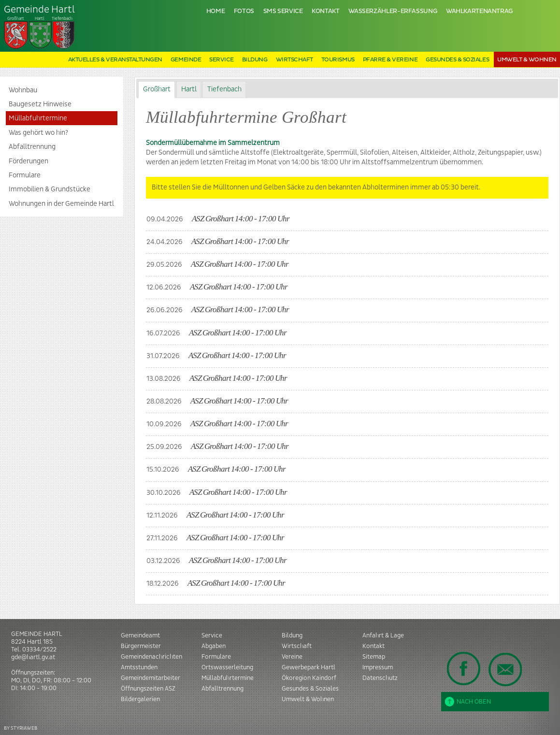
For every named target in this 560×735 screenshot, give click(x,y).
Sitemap (374, 657)
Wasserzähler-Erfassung (393, 11)
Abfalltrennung (32, 147)
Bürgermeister (141, 646)
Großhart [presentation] (157, 89)
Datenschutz (380, 678)
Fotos (244, 11)
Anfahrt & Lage (383, 635)
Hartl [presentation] (189, 89)
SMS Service (283, 11)
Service (222, 60)
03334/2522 (39, 649)
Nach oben (468, 702)
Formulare (25, 175)
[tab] (157, 90)
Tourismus (338, 60)
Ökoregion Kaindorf (309, 678)
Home (216, 11)
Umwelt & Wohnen (527, 60)
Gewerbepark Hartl (309, 667)
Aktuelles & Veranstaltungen (115, 60)
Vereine (292, 657)
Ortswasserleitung (227, 667)
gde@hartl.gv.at (33, 657)
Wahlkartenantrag (479, 11)
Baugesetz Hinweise (40, 104)
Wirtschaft (294, 60)
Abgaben (214, 646)
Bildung (255, 60)
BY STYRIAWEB (21, 728)
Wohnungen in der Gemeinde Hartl (61, 204)
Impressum (378, 667)
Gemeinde (186, 60)
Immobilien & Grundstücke (50, 189)
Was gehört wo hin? (38, 133)
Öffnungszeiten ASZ (148, 689)
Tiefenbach (40, 27)
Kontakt (325, 11)
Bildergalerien (140, 699)
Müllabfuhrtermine (38, 118)
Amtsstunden (139, 667)
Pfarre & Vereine (390, 60)
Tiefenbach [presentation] (224, 89)
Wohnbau (23, 90)
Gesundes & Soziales (457, 60)
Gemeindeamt (140, 635)
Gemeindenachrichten (151, 657)
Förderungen (29, 161)
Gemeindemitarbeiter (151, 678)
